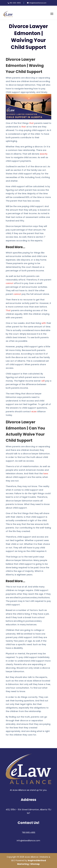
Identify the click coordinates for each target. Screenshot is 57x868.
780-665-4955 (15, 3)
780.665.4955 (29, 833)
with (44, 323)
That (8, 310)
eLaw (34, 412)
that (31, 123)
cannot (10, 283)
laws (46, 474)
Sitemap (35, 864)
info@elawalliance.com (28, 841)
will (43, 381)
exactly (44, 154)
